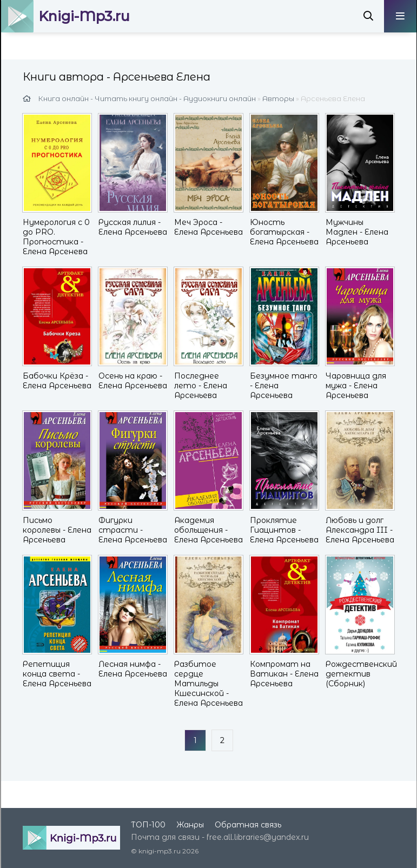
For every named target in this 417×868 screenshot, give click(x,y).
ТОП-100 (148, 825)
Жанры (190, 825)
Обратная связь (248, 825)
